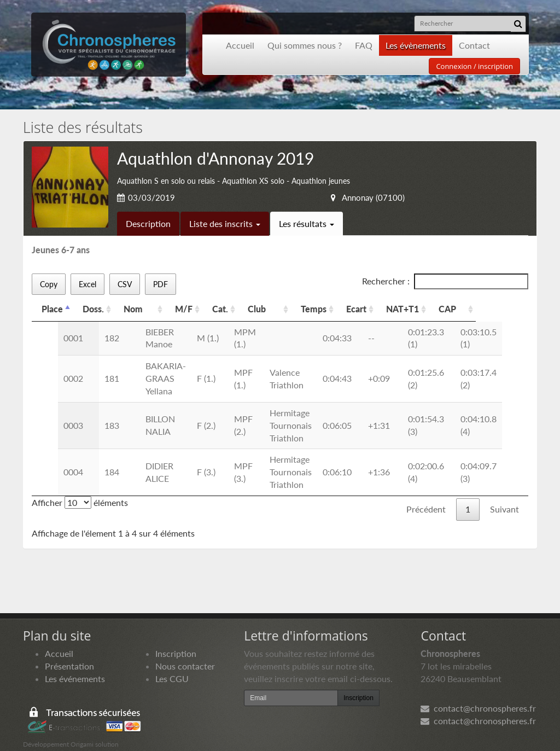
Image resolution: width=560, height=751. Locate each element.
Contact (474, 45)
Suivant (504, 496)
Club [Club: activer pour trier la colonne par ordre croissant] (279, 309)
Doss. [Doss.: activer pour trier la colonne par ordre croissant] (93, 309)
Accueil (240, 45)
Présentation (69, 653)
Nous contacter (185, 653)
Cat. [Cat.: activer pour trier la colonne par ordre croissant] (239, 309)
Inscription (176, 641)
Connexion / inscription (474, 66)
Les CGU (172, 666)
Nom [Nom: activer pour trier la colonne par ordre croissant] (133, 309)
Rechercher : (445, 281)
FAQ (364, 45)
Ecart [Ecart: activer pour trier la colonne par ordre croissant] (404, 309)
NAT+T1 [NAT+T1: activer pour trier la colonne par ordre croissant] (450, 309)
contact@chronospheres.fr (478, 695)
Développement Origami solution (71, 732)
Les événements (75, 666)
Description (148, 223)
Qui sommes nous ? (305, 45)
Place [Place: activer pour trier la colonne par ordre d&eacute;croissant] (52, 309)
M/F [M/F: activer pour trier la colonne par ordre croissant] (202, 309)
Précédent (426, 496)
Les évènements (416, 45)
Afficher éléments (80, 490)
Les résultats (307, 223)
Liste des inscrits (225, 223)
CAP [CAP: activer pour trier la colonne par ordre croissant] (497, 309)
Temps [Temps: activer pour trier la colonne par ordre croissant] (361, 309)
